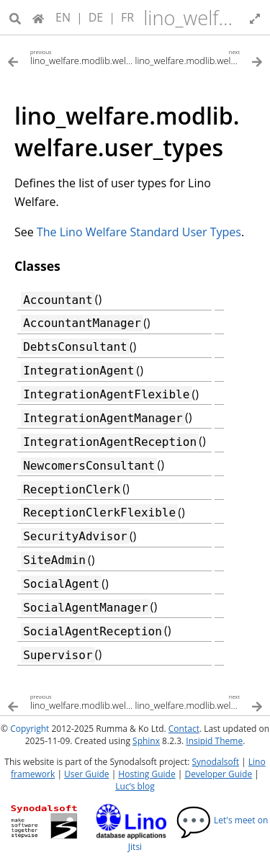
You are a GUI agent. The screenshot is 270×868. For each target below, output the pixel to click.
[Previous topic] (71, 57)
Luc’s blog (135, 786)
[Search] (15, 17)
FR (127, 17)
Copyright (30, 729)
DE (96, 17)
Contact (184, 729)
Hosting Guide (147, 774)
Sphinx (146, 741)
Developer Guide (218, 774)
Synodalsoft (216, 762)
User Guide (86, 774)
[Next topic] (199, 57)
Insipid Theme (214, 741)
